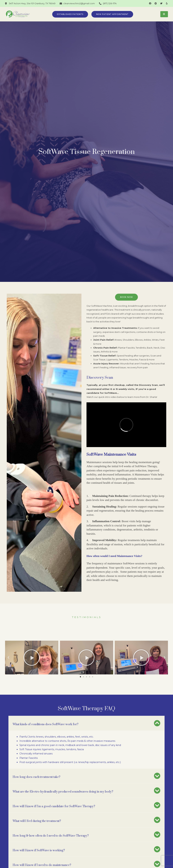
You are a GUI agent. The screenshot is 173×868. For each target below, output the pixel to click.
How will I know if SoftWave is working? (39, 848)
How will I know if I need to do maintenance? (42, 862)
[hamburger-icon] (164, 14)
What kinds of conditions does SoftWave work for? (46, 722)
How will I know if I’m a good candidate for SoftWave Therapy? (54, 804)
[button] (80, 674)
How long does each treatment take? (36, 774)
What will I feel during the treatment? (37, 818)
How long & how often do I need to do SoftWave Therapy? (51, 833)
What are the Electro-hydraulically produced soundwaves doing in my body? (63, 789)
